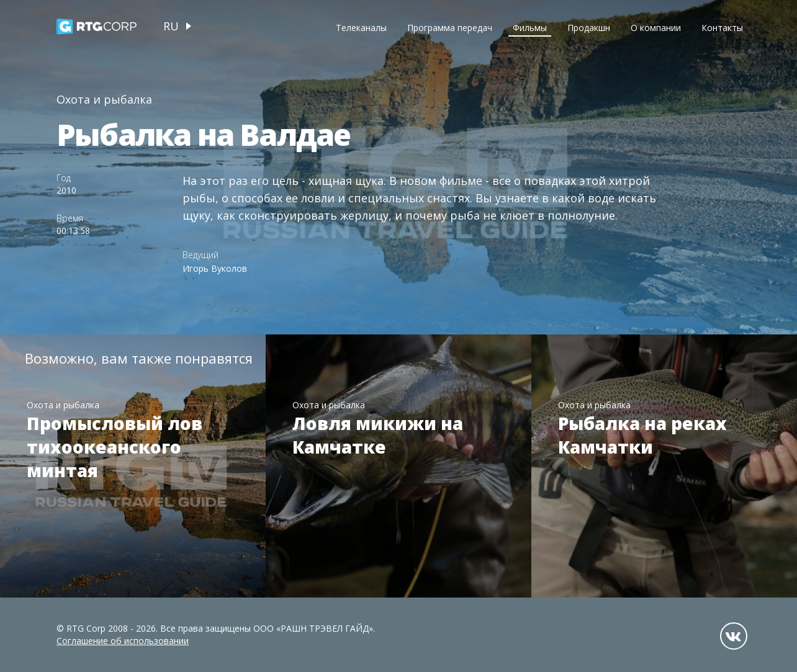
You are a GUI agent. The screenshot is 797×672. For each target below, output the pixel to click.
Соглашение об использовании (123, 641)
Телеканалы (361, 28)
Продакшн (589, 28)
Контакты (722, 28)
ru (171, 26)
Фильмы (530, 28)
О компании (656, 28)
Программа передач (450, 28)
